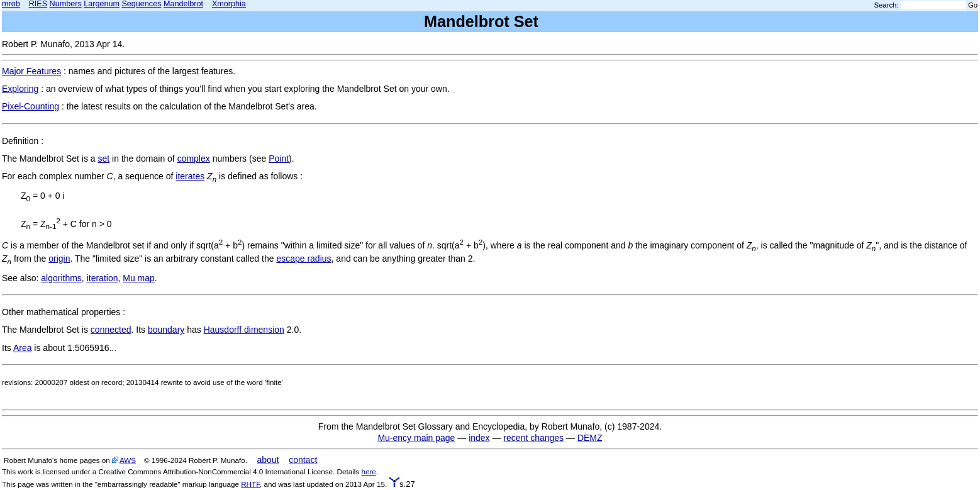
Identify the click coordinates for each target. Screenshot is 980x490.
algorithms (61, 278)
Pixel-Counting (31, 106)
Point (279, 159)
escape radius (303, 259)
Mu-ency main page (416, 438)
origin (59, 259)
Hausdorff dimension (244, 330)
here (368, 471)
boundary (166, 330)
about (268, 460)
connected (111, 330)
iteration (103, 278)
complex (194, 159)
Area (23, 348)
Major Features (31, 71)
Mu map (139, 278)
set (104, 159)
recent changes (533, 438)
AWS (128, 460)
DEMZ (590, 438)
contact (303, 460)
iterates (190, 176)
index (479, 438)
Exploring (20, 89)
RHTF (250, 484)
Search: (887, 5)
